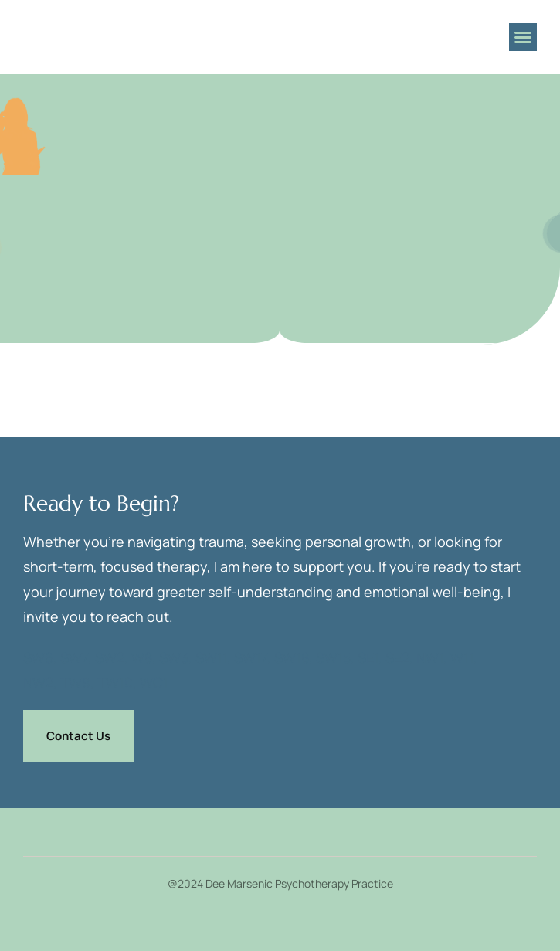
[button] (523, 37)
